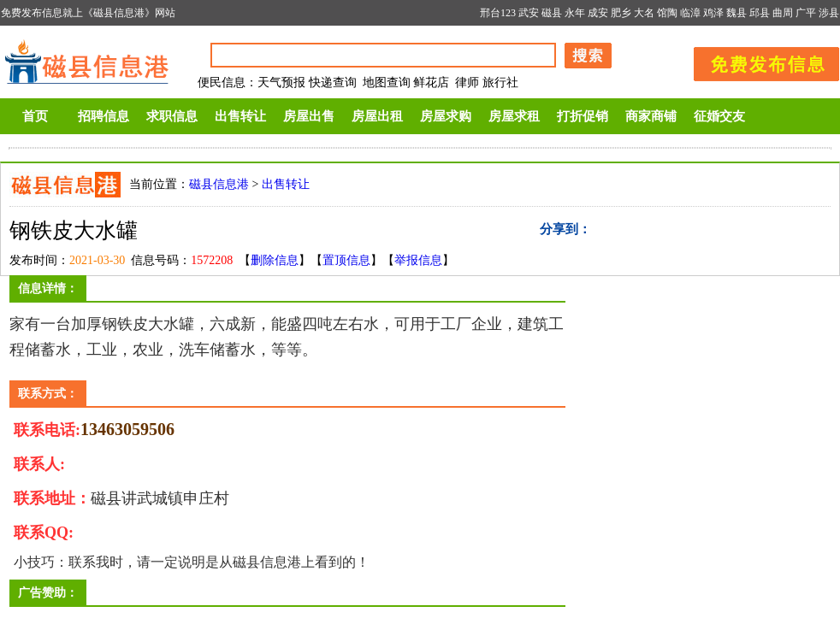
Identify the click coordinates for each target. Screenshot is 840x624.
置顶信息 (346, 260)
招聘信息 (104, 116)
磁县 (552, 13)
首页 (35, 116)
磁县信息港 (219, 184)
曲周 (783, 13)
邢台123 (498, 13)
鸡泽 (713, 13)
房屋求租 (514, 116)
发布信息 (758, 61)
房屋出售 (309, 116)
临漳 (690, 13)
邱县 (760, 13)
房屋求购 (446, 116)
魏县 (736, 13)
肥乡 (621, 13)
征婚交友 (719, 116)
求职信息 (172, 116)
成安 (598, 13)
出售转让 (240, 116)
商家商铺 (651, 116)
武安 (529, 13)
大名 (644, 13)
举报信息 (418, 260)
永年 (575, 13)
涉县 (829, 13)
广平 (806, 13)
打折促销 (583, 116)
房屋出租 (377, 116)
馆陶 (667, 13)
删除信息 (275, 260)
